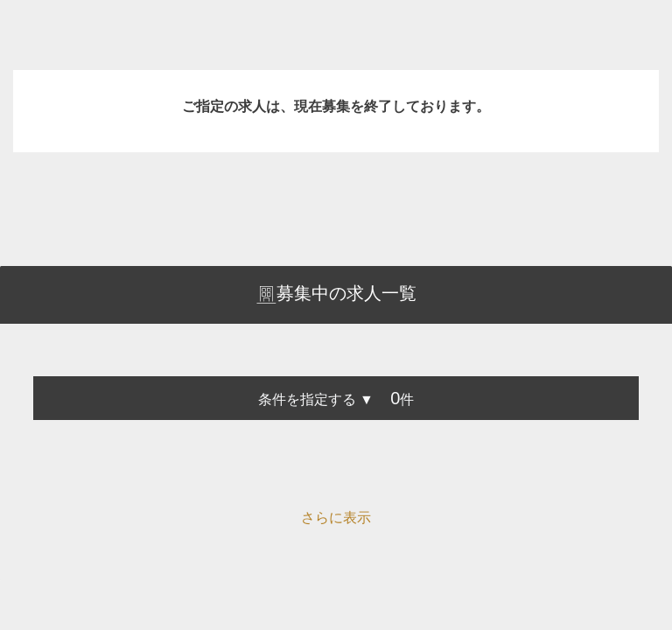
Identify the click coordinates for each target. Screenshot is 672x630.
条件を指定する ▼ (316, 399)
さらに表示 (336, 518)
